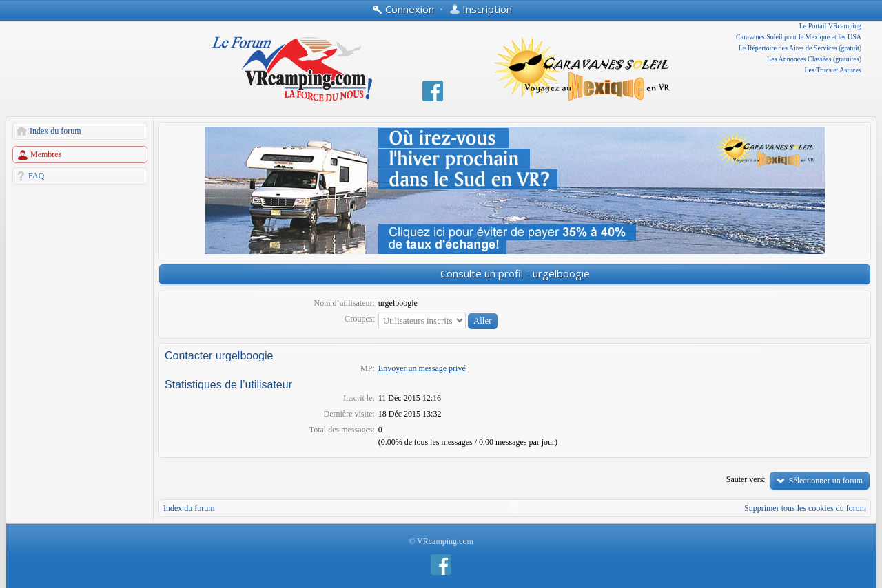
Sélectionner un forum (826, 481)
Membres (46, 154)
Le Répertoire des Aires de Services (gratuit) (800, 48)
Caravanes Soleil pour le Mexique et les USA (799, 37)
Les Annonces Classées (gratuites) (814, 59)
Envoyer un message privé (422, 368)
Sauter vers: (746, 479)
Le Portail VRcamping (830, 26)
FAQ (36, 176)
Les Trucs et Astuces (833, 70)
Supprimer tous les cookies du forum (805, 508)
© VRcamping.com (441, 541)
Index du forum (55, 131)
